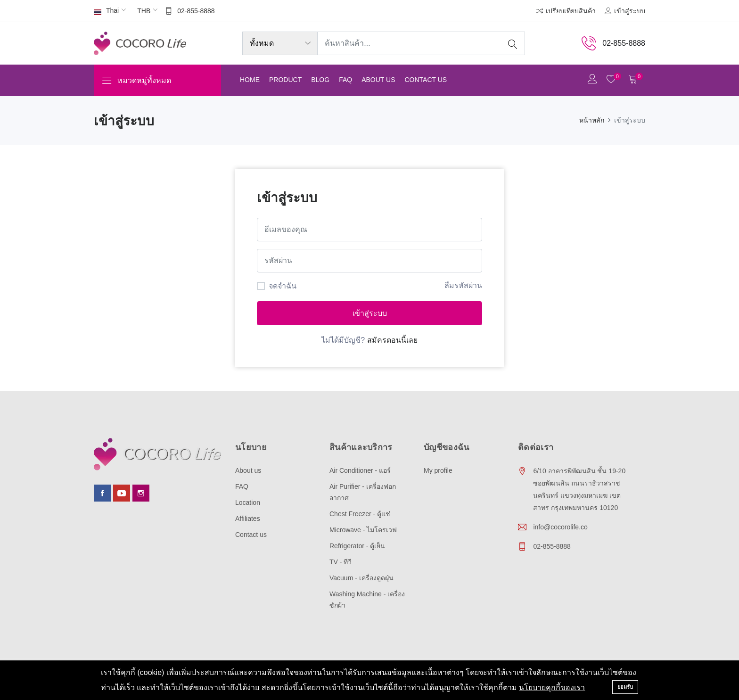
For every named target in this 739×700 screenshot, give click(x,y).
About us (378, 80)
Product (285, 80)
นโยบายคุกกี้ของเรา (552, 688)
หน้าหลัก (592, 120)
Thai (106, 11)
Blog (320, 80)
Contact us (426, 80)
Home (250, 80)
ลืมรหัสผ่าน (463, 285)
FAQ (345, 80)
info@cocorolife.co (560, 527)
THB (144, 11)
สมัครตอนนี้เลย (392, 340)
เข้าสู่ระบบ (370, 313)
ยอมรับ (625, 687)
